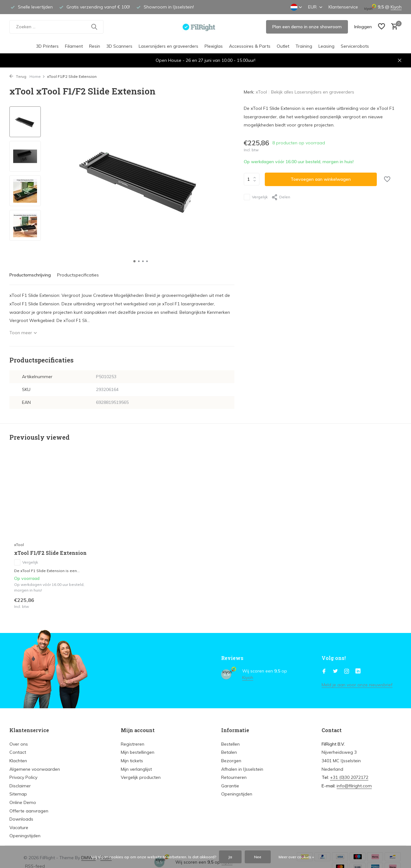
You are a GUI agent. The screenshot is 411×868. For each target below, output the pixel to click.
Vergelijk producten (141, 777)
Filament (74, 46)
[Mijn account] (363, 27)
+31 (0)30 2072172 (349, 777)
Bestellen (230, 744)
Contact (18, 752)
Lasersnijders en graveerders (168, 46)
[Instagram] (347, 672)
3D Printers (47, 46)
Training (304, 46)
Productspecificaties (78, 275)
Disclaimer (20, 786)
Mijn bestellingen (138, 752)
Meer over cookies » (296, 857)
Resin (95, 46)
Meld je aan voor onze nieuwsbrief (357, 685)
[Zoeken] (56, 27)
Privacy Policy (23, 777)
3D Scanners (119, 46)
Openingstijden (25, 836)
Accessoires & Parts (250, 46)
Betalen (229, 752)
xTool (261, 92)
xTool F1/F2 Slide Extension (50, 553)
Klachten (18, 761)
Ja (230, 857)
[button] (134, 261)
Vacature (19, 828)
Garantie (230, 786)
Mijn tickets (132, 761)
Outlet (283, 46)
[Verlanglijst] (382, 27)
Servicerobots (355, 46)
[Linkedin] (358, 672)
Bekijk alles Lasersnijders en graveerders (313, 92)
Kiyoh (396, 7)
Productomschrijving (30, 275)
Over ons (19, 744)
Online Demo (23, 802)
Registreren (133, 744)
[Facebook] (324, 672)
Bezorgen (231, 761)
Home (37, 76)
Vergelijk (256, 197)
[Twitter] (335, 672)
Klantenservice (343, 7)
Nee (258, 857)
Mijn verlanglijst (136, 769)
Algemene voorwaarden (35, 769)
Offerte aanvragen (29, 811)
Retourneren (234, 777)
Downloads (21, 819)
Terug (18, 76)
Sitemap (18, 794)
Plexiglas (214, 46)
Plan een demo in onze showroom (307, 27)
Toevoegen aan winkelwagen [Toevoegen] (321, 179)
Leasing (326, 46)
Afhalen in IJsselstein (242, 769)
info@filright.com (354, 786)
